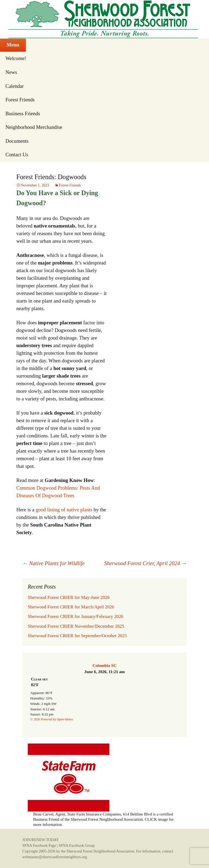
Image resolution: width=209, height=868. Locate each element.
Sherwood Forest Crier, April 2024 (145, 563)
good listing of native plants (64, 510)
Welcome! (16, 58)
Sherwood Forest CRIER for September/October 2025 (77, 636)
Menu (13, 45)
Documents (17, 141)
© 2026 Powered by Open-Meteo (52, 719)
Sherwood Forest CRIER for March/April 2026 (71, 607)
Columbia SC (105, 665)
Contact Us (17, 155)
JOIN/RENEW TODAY (41, 840)
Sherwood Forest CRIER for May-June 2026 (69, 597)
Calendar (15, 86)
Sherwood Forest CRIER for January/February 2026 (76, 616)
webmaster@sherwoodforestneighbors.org (55, 857)
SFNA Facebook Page (39, 846)
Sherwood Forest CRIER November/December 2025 (76, 626)
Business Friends (23, 113)
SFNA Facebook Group (76, 846)
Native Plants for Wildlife (53, 563)
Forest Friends (20, 100)
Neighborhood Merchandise (34, 127)
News (11, 72)
